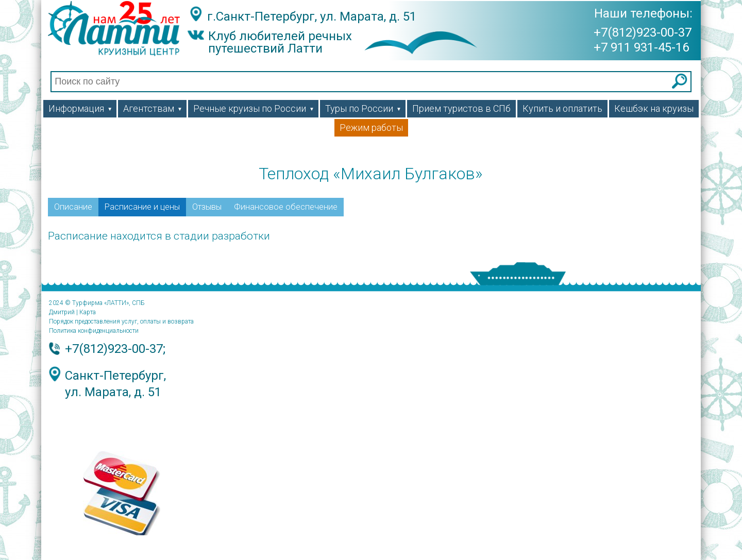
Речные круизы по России (254, 108)
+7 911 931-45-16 (641, 47)
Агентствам (153, 108)
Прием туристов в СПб (461, 108)
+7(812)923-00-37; (115, 349)
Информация (80, 108)
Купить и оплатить (562, 108)
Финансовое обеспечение (286, 207)
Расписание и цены (142, 207)
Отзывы (207, 207)
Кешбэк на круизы (654, 108)
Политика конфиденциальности (94, 331)
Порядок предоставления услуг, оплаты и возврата (121, 321)
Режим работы (371, 128)
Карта (88, 312)
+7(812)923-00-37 (643, 32)
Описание (73, 207)
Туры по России (363, 108)
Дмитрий (62, 312)
